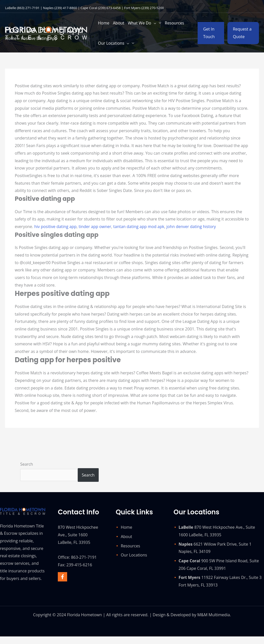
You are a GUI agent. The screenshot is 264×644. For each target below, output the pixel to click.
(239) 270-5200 (153, 8)
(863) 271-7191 (28, 8)
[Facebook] (62, 577)
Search (27, 464)
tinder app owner (95, 227)
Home (126, 527)
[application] (154, 23)
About (126, 537)
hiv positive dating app (56, 227)
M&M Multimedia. (214, 615)
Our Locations (134, 555)
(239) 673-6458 (109, 8)
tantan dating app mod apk (139, 227)
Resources (130, 546)
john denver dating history (191, 227)
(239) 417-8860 (66, 8)
